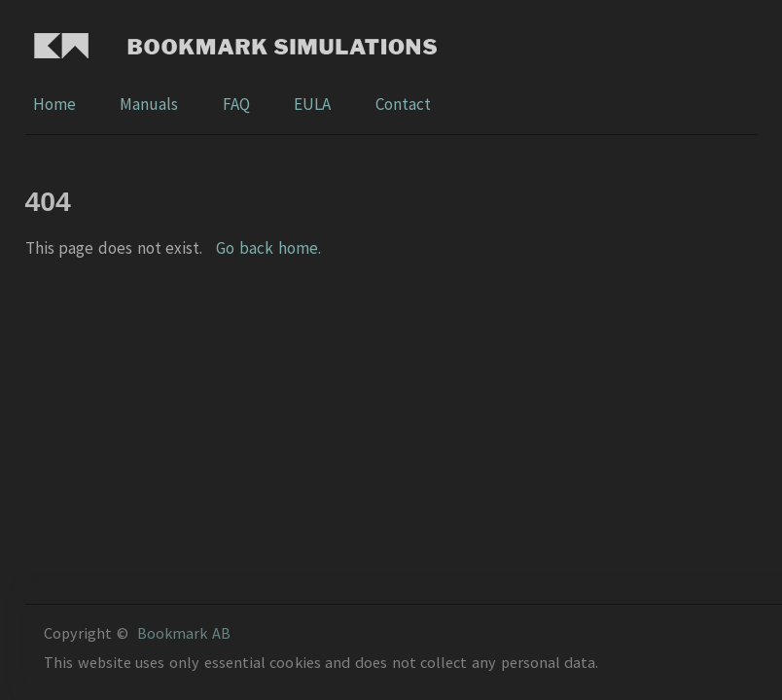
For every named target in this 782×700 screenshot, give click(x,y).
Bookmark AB (184, 633)
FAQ (238, 104)
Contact (403, 104)
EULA (314, 104)
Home (56, 104)
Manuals (150, 104)
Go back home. (268, 248)
